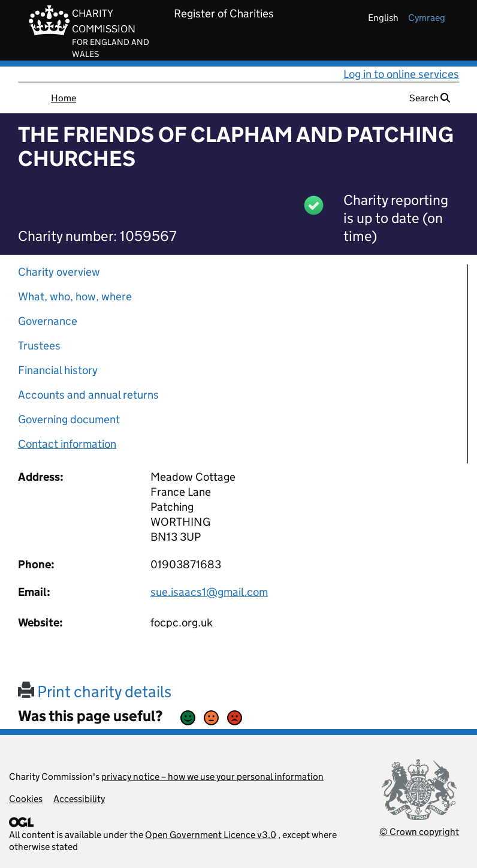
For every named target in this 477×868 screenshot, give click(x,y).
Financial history (58, 370)
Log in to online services (401, 74)
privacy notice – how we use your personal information (212, 777)
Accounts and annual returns (88, 395)
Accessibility (79, 799)
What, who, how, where (75, 296)
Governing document (69, 419)
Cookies (26, 799)
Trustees (39, 346)
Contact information (67, 444)
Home (64, 98)
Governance (48, 321)
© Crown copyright (419, 832)
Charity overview (59, 272)
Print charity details (95, 691)
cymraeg (427, 18)
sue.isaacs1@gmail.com (209, 592)
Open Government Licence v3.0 (211, 835)
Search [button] (430, 98)
